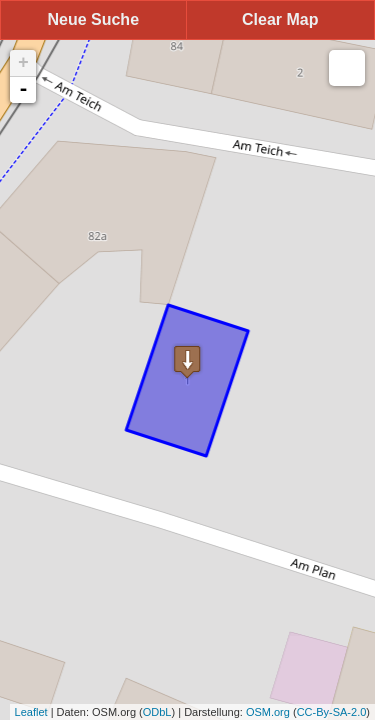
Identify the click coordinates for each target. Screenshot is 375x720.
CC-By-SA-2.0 (332, 712)
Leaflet (31, 712)
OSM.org (268, 712)
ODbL (157, 712)
